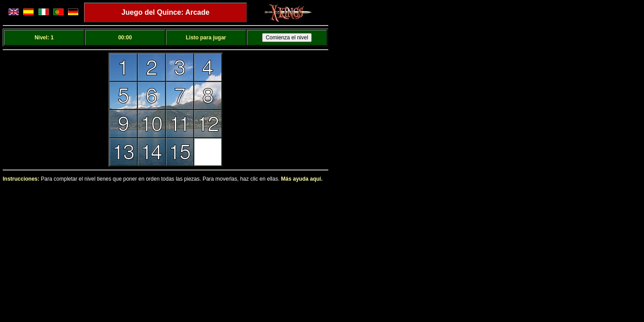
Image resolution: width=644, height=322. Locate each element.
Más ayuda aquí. (302, 179)
